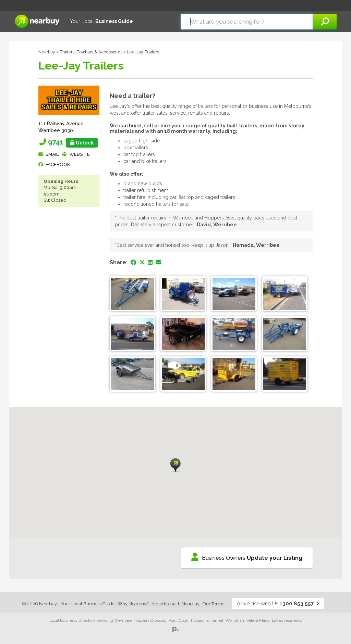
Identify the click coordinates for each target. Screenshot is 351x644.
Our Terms (213, 604)
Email (52, 154)
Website (80, 154)
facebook (58, 165)
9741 (73, 142)
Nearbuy (47, 52)
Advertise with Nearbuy (175, 604)
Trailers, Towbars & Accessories (91, 52)
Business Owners (247, 557)
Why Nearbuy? (133, 604)
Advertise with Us (278, 604)
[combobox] (247, 22)
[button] (175, 465)
